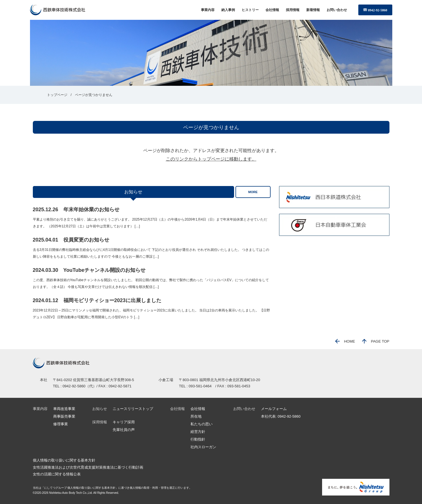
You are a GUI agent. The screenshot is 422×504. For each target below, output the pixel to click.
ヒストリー (250, 10)
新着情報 (313, 10)
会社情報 (272, 10)
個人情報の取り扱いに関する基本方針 (64, 460)
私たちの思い (202, 424)
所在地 (196, 416)
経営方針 (198, 432)
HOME (345, 341)
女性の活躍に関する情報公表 (57, 474)
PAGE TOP (376, 341)
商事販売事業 (64, 416)
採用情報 (293, 10)
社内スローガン (203, 447)
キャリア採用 (124, 422)
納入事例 (228, 10)
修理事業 (61, 424)
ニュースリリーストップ (133, 409)
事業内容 (208, 10)
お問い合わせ (337, 10)
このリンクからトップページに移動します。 (211, 159)
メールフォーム (274, 409)
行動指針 (198, 439)
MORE (253, 192)
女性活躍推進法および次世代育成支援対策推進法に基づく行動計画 (88, 467)
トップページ (57, 95)
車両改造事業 (64, 409)
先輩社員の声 (124, 430)
